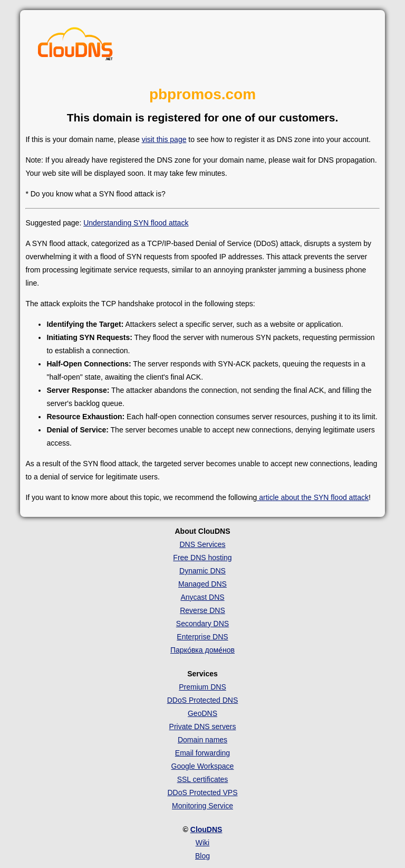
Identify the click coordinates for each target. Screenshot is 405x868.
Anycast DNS (202, 597)
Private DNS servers (203, 727)
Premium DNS (202, 687)
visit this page (164, 139)
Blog (202, 856)
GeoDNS (202, 713)
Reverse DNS (202, 610)
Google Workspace (203, 766)
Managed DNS (202, 584)
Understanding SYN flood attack (136, 223)
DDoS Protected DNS (203, 700)
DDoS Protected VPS (202, 792)
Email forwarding (202, 753)
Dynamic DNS (202, 571)
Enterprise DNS (202, 637)
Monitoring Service (202, 806)
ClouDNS (206, 829)
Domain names (202, 740)
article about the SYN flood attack (313, 497)
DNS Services (202, 544)
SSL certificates (203, 779)
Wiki (202, 843)
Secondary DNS (202, 624)
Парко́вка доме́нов (202, 650)
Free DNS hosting (202, 558)
